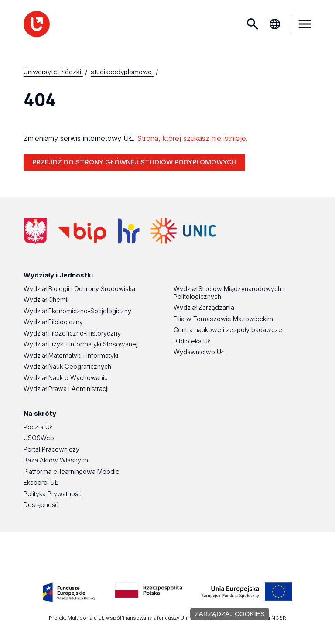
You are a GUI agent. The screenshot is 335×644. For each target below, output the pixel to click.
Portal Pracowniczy (51, 449)
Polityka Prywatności (53, 494)
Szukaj (253, 24)
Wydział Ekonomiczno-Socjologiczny (77, 311)
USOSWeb (39, 438)
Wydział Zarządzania (204, 307)
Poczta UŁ (38, 427)
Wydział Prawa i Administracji (66, 389)
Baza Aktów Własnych (56, 460)
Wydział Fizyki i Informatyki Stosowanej (80, 344)
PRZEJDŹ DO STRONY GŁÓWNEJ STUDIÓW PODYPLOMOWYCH (134, 162)
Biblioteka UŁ (192, 341)
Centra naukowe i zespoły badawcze (228, 330)
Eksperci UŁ (41, 482)
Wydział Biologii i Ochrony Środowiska (79, 289)
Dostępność (41, 505)
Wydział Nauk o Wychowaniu (66, 378)
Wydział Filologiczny (53, 322)
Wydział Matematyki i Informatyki (71, 355)
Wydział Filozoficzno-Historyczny (72, 333)
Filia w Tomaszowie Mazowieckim (223, 319)
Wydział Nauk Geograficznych (67, 366)
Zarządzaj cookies (229, 614)
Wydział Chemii (46, 300)
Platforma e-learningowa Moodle (72, 471)
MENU (304, 24)
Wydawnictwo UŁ (199, 352)
